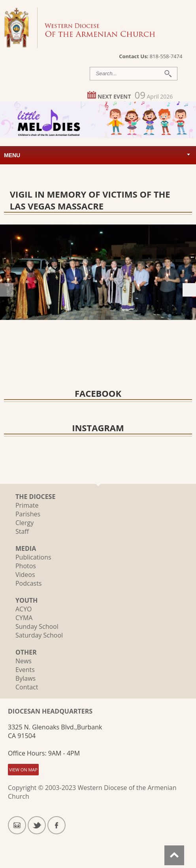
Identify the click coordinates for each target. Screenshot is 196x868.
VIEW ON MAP (23, 770)
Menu (12, 155)
